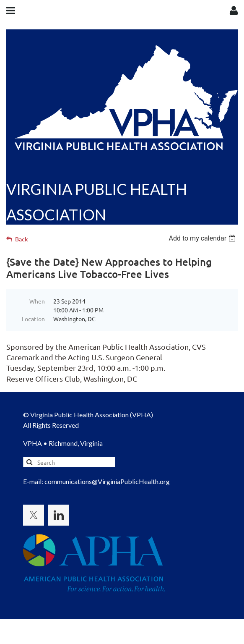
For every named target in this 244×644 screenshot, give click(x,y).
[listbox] (203, 238)
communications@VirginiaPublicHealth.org (107, 481)
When (37, 301)
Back (22, 239)
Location (33, 319)
